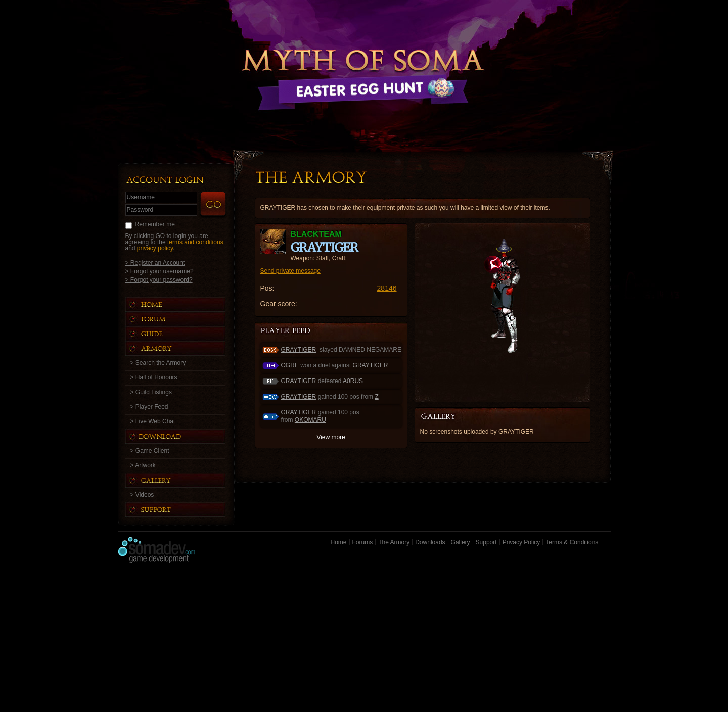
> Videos (142, 495)
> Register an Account (155, 263)
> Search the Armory (158, 363)
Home (339, 542)
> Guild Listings (151, 392)
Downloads (430, 542)
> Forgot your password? (159, 280)
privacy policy (155, 248)
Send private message (290, 271)
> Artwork (143, 465)
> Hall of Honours (154, 377)
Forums (363, 542)
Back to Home (364, 63)
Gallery (461, 542)
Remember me (155, 224)
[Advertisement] (364, 640)
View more (331, 437)
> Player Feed (149, 407)
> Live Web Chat (153, 421)
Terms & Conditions (572, 542)
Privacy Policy (521, 542)
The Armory (394, 542)
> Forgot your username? (160, 271)
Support (486, 542)
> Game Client (150, 451)
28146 (387, 288)
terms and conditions (195, 242)
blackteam (316, 234)
